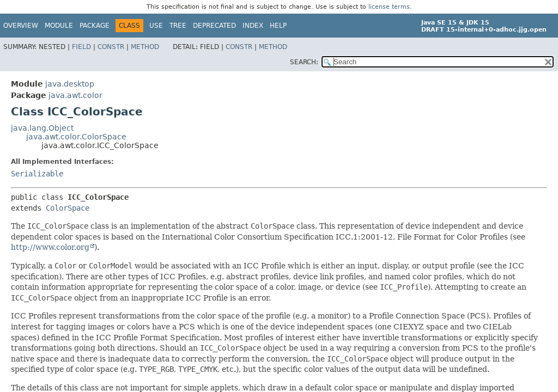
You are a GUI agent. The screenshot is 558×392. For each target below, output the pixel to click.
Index (253, 26)
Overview (21, 26)
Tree (178, 26)
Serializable (37, 174)
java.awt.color (75, 95)
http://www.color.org (50, 247)
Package (95, 26)
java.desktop (70, 84)
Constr (111, 47)
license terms (389, 7)
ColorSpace (68, 208)
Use (156, 26)
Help (278, 26)
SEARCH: (304, 62)
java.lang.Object (42, 128)
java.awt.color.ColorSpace (76, 137)
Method (145, 47)
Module (59, 26)
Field (81, 47)
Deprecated (214, 26)
